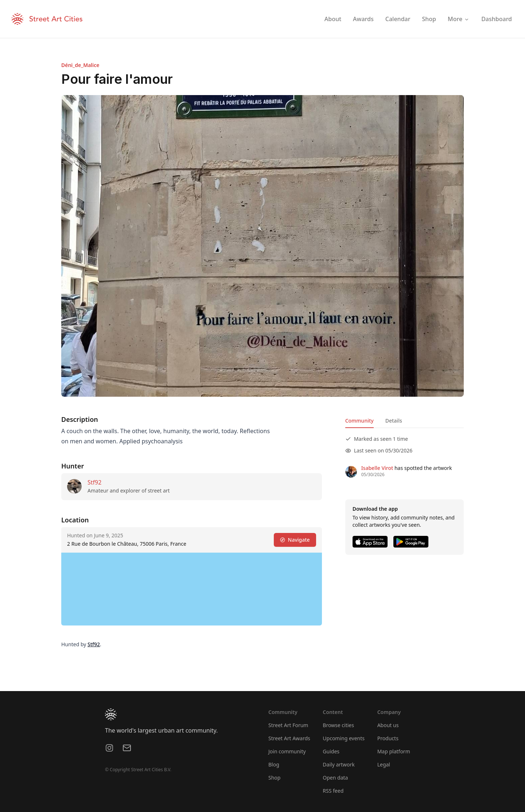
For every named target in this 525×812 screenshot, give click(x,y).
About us (388, 725)
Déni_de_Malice (80, 65)
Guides (331, 751)
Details (394, 421)
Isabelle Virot (377, 468)
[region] (192, 589)
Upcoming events (344, 738)
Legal (384, 764)
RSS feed (333, 791)
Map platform (394, 751)
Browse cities (338, 725)
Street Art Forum (288, 725)
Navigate (295, 540)
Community (359, 421)
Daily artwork (339, 764)
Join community (287, 751)
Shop (274, 778)
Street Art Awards (289, 738)
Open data (335, 778)
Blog (274, 764)
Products (388, 738)
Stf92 (94, 482)
